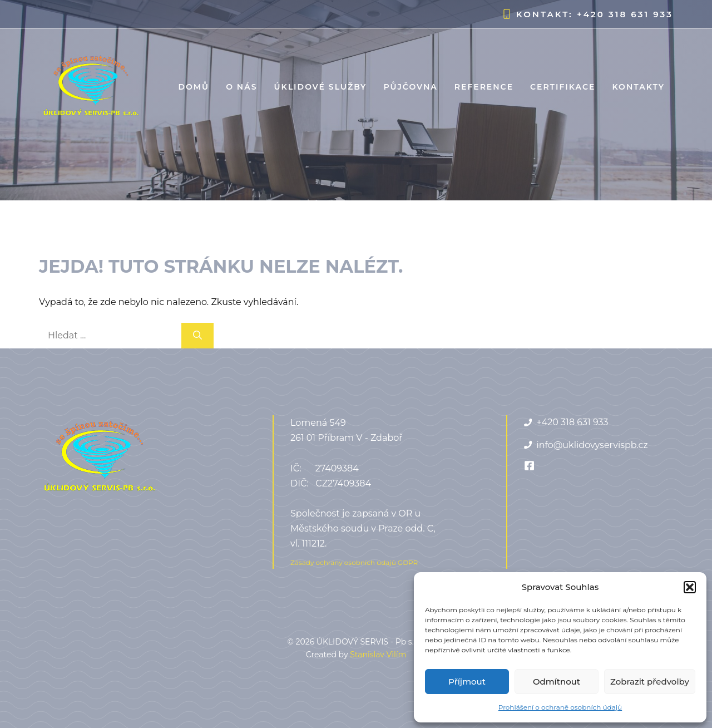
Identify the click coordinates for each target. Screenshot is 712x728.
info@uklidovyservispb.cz (592, 445)
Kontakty (638, 87)
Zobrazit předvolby (650, 682)
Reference (484, 87)
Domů (194, 87)
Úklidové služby (320, 87)
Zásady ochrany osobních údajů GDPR (354, 562)
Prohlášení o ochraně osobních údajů (560, 707)
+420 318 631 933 (625, 14)
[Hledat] (197, 336)
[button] (690, 587)
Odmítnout (557, 682)
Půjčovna (410, 87)
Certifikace (563, 87)
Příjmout (467, 682)
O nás (241, 87)
